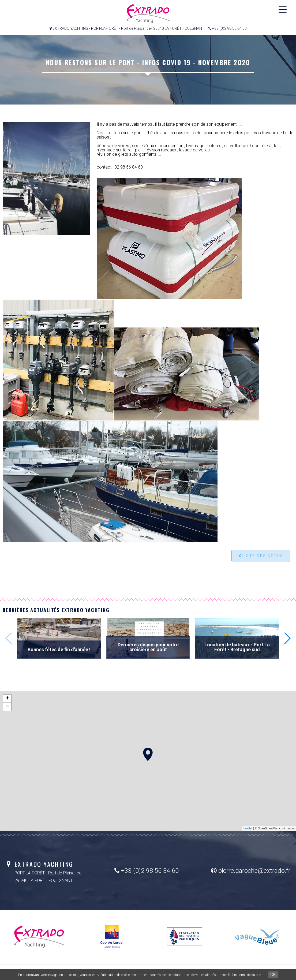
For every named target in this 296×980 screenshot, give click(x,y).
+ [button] (7, 699)
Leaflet (248, 828)
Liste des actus (261, 556)
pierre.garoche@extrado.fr (251, 871)
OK (273, 975)
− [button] (7, 707)
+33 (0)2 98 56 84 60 (147, 871)
